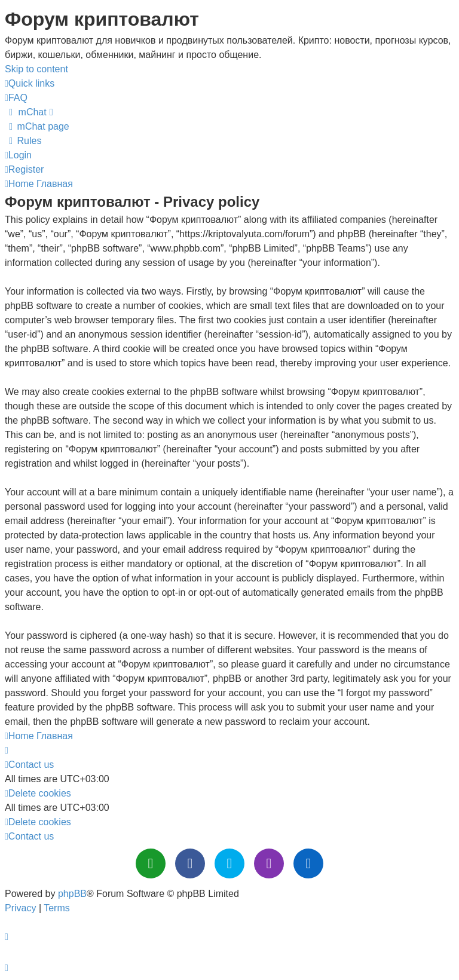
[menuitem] (16, 98)
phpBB (72, 894)
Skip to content (36, 69)
